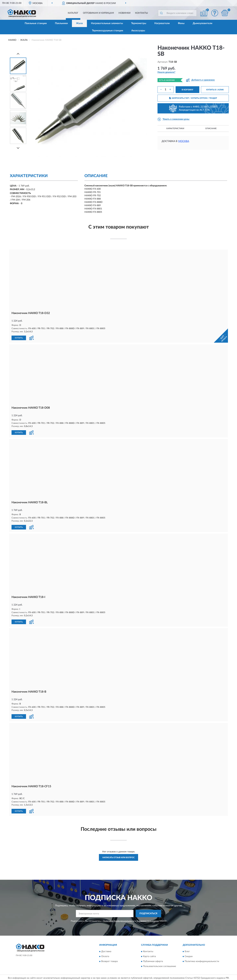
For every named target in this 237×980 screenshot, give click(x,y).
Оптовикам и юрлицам (98, 13)
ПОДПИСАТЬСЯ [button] (148, 912)
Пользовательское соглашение (159, 965)
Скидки (189, 955)
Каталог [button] (73, 13)
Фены (181, 23)
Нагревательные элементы (107, 23)
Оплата (105, 955)
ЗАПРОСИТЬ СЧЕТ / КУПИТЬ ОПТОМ (193, 98)
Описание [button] (211, 128)
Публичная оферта (153, 960)
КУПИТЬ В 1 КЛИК (215, 90)
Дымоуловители (203, 23)
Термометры (139, 23)
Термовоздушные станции (108, 31)
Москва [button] (184, 141)
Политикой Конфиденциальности (119, 920)
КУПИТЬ (19, 338)
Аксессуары (138, 31)
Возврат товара (109, 960)
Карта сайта (149, 955)
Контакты (142, 13)
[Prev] (18, 54)
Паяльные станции (36, 23)
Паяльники (61, 23)
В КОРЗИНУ (187, 90)
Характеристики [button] (175, 128)
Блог (187, 950)
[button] (215, 13)
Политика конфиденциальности (202, 960)
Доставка (106, 950)
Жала (79, 23)
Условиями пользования (148, 920)
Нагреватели (162, 23)
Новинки (125, 13)
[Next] (18, 148)
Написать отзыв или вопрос (118, 856)
